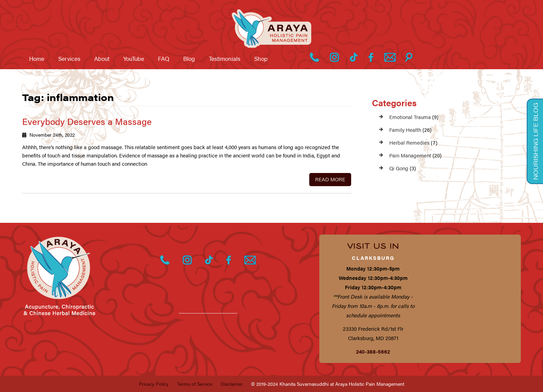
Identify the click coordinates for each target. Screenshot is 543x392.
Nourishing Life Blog (535, 141)
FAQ (164, 58)
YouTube (134, 58)
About (102, 58)
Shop (261, 58)
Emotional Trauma (410, 117)
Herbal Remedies (409, 142)
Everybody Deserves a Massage (87, 121)
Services (69, 58)
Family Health (405, 130)
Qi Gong (399, 168)
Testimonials (225, 58)
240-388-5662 (373, 351)
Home (37, 58)
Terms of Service (195, 384)
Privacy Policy (154, 384)
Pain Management (410, 155)
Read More (330, 179)
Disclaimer (232, 384)
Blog (189, 58)
